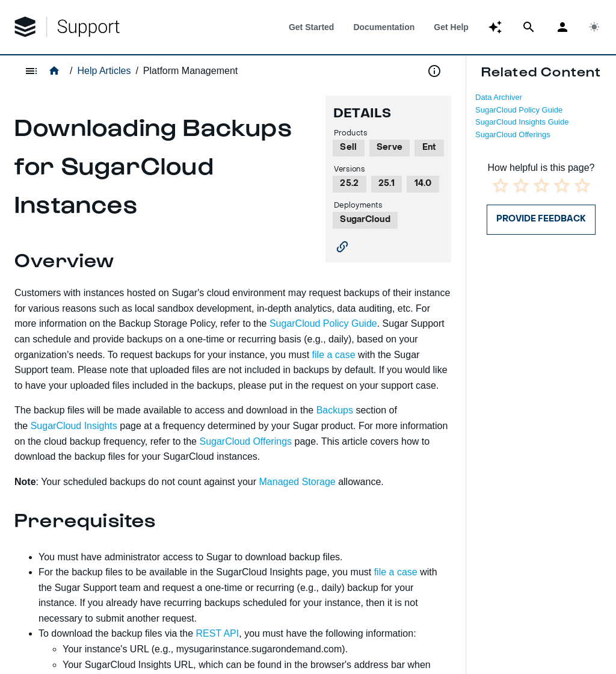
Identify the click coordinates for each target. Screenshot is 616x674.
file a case (334, 355)
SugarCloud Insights (74, 426)
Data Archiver (499, 97)
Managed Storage (297, 482)
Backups (335, 410)
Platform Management (190, 71)
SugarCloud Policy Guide (519, 110)
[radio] (500, 185)
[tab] (311, 27)
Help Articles (104, 71)
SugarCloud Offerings (513, 134)
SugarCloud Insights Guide (522, 122)
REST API (218, 633)
